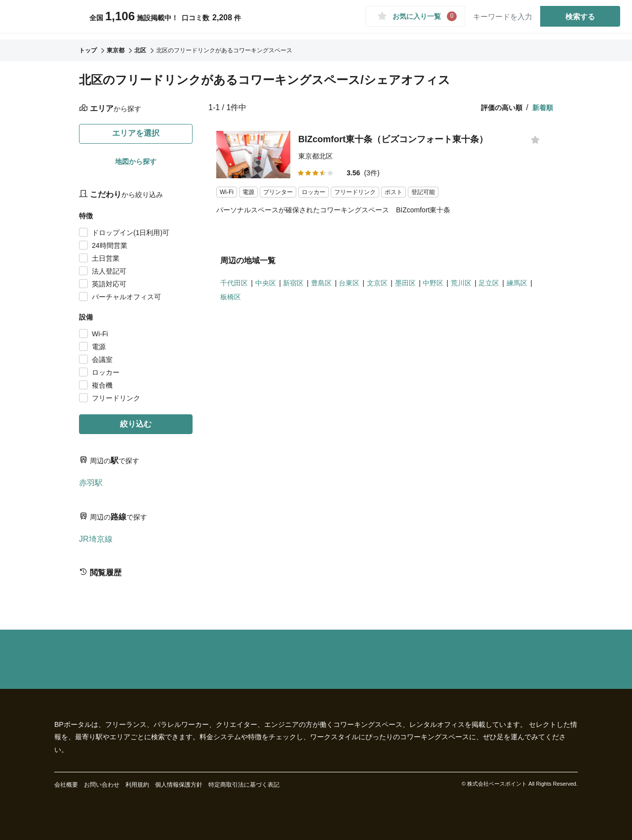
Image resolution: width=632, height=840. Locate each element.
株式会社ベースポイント (497, 784)
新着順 (543, 108)
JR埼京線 (96, 539)
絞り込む (136, 424)
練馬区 (232, 300)
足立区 (518, 286)
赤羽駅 (91, 483)
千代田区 (236, 286)
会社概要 (66, 785)
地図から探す (136, 161)
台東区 (363, 286)
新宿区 (302, 286)
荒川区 (487, 286)
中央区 (271, 286)
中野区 (456, 286)
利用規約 (137, 785)
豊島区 (333, 286)
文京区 (395, 286)
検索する (575, 19)
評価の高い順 (502, 108)
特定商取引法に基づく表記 (244, 785)
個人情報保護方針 (179, 785)
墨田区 (426, 286)
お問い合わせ (102, 785)
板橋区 (263, 300)
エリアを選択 (136, 133)
